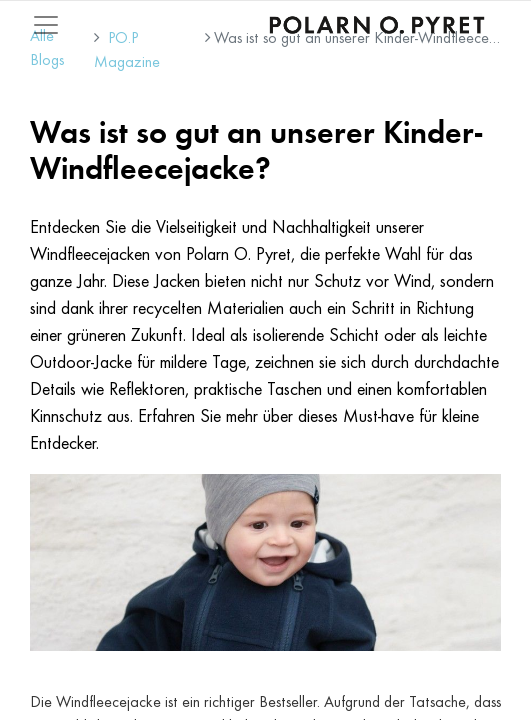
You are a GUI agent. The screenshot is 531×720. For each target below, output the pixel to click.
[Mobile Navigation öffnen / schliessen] (46, 25)
